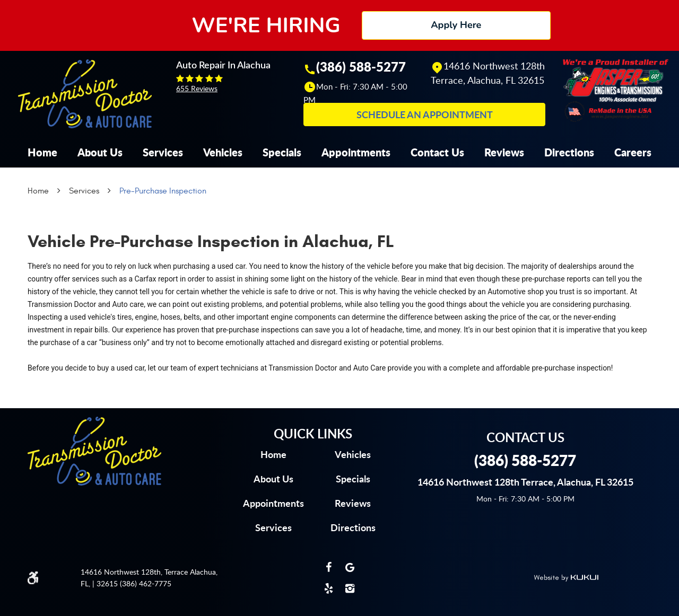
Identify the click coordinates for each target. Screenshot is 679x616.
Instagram (350, 588)
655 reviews (197, 88)
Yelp (329, 588)
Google (350, 567)
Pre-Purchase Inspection (163, 191)
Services (163, 152)
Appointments (356, 152)
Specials (282, 152)
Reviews (504, 152)
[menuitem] (42, 152)
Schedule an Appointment (425, 115)
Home (42, 152)
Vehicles (223, 152)
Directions (569, 152)
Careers (633, 152)
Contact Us (437, 152)
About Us (100, 152)
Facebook (329, 567)
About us (273, 479)
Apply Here (456, 25)
